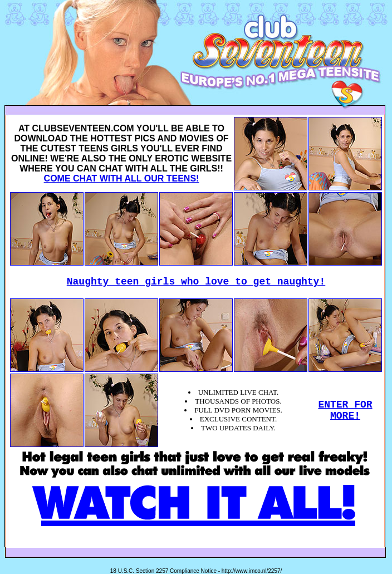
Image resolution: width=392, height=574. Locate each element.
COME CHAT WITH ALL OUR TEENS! (122, 178)
